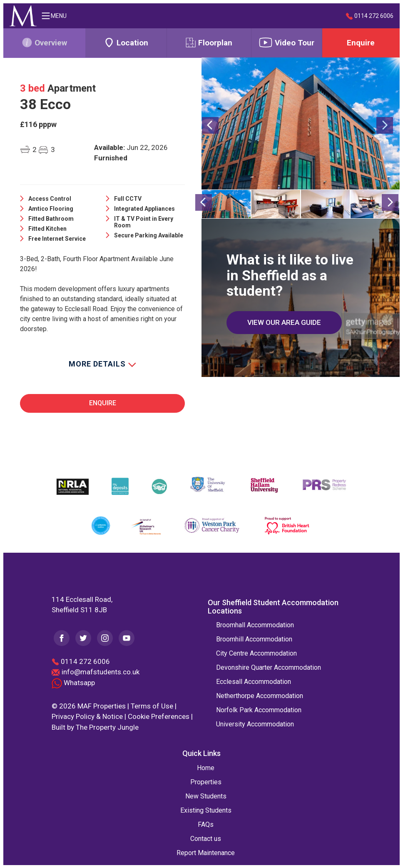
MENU (54, 16)
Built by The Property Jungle (95, 727)
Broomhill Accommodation (254, 639)
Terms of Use (152, 706)
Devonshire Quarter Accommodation (269, 667)
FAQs (206, 824)
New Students (206, 796)
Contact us (206, 838)
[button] (210, 153)
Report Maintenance (206, 852)
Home (206, 767)
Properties (206, 782)
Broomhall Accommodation (255, 625)
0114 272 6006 (369, 16)
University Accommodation (255, 724)
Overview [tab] (44, 42)
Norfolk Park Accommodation (259, 710)
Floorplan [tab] (209, 42)
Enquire (361, 43)
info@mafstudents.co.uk (101, 671)
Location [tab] (126, 42)
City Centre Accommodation (256, 653)
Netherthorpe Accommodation (260, 695)
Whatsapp (73, 682)
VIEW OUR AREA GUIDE (284, 322)
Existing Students (206, 810)
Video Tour (286, 42)
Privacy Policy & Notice (87, 716)
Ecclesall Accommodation (254, 681)
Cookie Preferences (159, 716)
